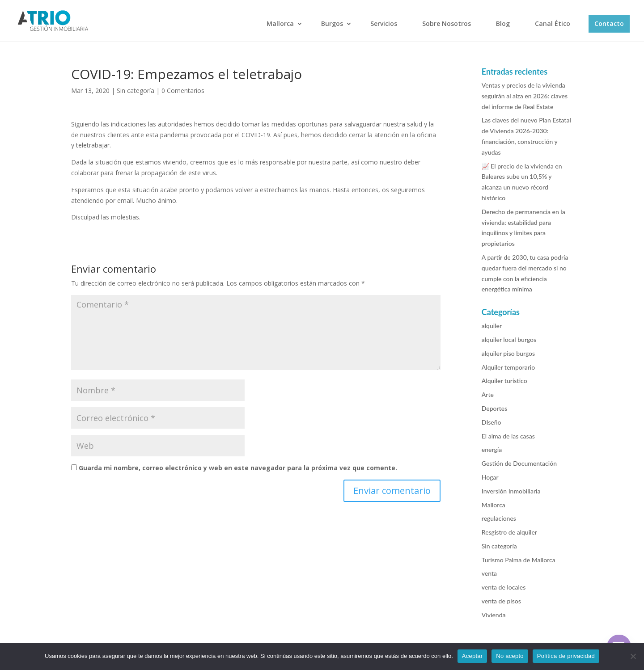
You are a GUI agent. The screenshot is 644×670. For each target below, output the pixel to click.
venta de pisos (501, 601)
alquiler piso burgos (508, 353)
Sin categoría (136, 91)
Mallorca (280, 23)
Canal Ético (553, 23)
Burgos (332, 23)
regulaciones (499, 518)
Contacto (609, 23)
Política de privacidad (566, 656)
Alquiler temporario (508, 367)
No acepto (510, 656)
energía (492, 449)
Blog (503, 23)
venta (489, 573)
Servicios (384, 23)
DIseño (491, 422)
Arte (488, 394)
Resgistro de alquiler (509, 532)
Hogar (490, 477)
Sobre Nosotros (447, 23)
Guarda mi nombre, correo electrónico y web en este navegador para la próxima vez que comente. (238, 468)
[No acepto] (633, 656)
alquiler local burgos (509, 339)
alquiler (492, 326)
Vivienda (494, 615)
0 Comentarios (183, 91)
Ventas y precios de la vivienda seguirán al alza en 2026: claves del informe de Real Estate (525, 96)
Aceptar (472, 656)
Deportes (494, 408)
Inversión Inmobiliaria (511, 491)
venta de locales (504, 587)
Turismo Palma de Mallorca (519, 560)
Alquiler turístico (504, 381)
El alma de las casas (508, 436)
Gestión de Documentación (519, 463)
